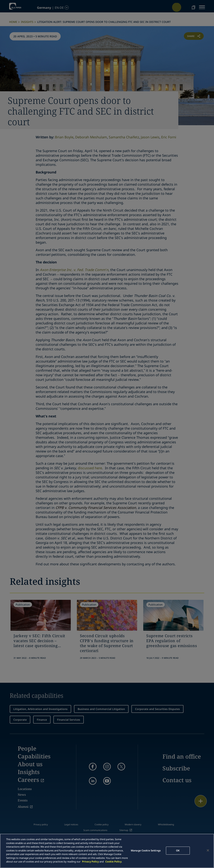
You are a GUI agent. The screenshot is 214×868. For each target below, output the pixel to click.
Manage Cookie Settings (146, 850)
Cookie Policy (113, 862)
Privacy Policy (90, 862)
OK (178, 850)
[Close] (208, 850)
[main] (107, 851)
